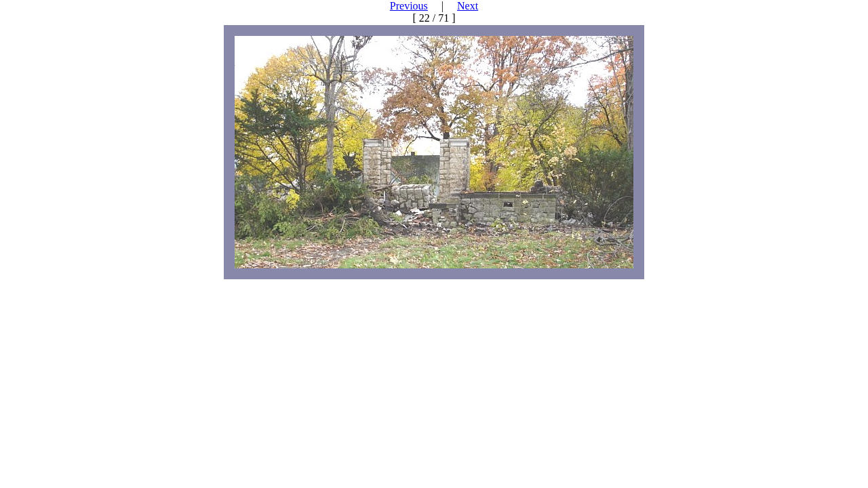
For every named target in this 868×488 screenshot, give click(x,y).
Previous (409, 6)
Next (468, 6)
